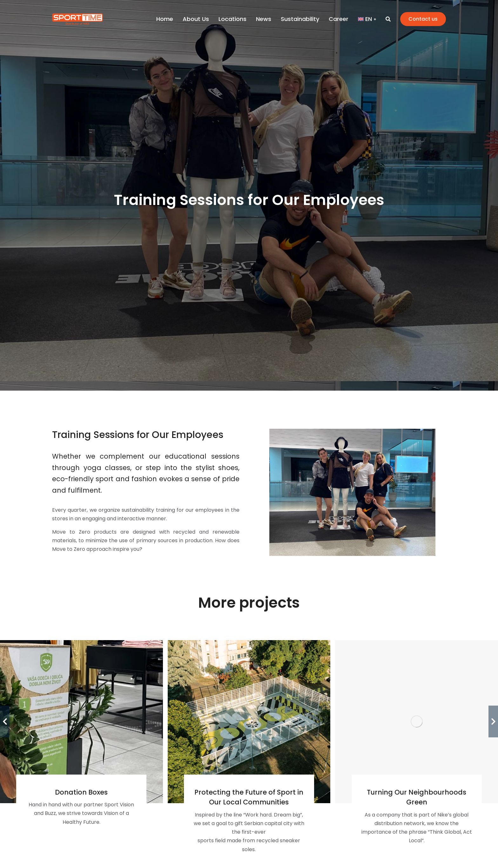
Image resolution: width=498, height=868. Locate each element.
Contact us (423, 19)
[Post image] (249, 722)
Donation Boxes (81, 792)
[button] (5, 721)
